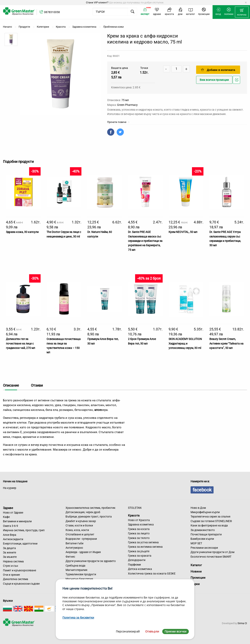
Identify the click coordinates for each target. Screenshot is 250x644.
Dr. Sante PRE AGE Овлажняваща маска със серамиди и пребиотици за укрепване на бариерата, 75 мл (145, 241)
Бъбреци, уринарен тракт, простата (89, 517)
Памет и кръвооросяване (20, 570)
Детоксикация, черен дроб (83, 512)
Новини (196, 572)
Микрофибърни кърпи (205, 512)
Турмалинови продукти (81, 574)
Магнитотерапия (76, 570)
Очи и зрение (11, 575)
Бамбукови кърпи (202, 539)
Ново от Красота (139, 520)
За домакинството (203, 530)
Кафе (6, 517)
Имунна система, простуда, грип (24, 530)
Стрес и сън (10, 566)
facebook (202, 490)
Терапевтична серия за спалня (210, 517)
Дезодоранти (137, 560)
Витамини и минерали (17, 521)
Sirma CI (242, 623)
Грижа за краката (140, 556)
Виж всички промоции (214, 80)
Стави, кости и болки (79, 525)
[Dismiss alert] (246, 3)
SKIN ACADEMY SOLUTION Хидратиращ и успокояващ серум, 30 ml (185, 343)
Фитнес (70, 557)
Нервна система (13, 561)
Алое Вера (10, 535)
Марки (195, 584)
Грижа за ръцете (139, 551)
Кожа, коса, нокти (77, 530)
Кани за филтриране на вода (209, 525)
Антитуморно (74, 548)
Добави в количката (218, 70)
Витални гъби (74, 543)
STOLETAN (135, 508)
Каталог (196, 565)
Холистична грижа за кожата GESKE (152, 574)
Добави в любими (237, 81)
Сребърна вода (75, 566)
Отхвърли (152, 631)
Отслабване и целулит (80, 534)
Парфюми (134, 565)
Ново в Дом (198, 508)
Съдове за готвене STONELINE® (211, 521)
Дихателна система (16, 579)
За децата (9, 548)
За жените (10, 552)
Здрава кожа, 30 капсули (22, 232)
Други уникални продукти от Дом (212, 552)
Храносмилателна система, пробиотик (91, 508)
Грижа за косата (139, 529)
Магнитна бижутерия (79, 579)
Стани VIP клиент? (97, 2)
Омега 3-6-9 (10, 526)
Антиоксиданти (13, 539)
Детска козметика (140, 569)
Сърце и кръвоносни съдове (21, 584)
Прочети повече (118, 122)
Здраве (8, 508)
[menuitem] (242, 12)
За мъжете (10, 557)
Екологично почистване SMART (211, 557)
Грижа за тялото (139, 538)
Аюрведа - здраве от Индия (83, 552)
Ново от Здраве (13, 513)
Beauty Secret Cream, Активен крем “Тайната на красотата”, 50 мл (226, 343)
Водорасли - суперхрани (81, 539)
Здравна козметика (141, 524)
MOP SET (196, 543)
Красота (134, 516)
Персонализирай (128, 631)
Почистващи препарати (206, 534)
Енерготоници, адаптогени (20, 544)
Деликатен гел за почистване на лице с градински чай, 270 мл (21, 343)
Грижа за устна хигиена (143, 542)
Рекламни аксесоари (204, 548)
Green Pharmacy (127, 105)
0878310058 (52, 12)
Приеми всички (176, 631)
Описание (11, 385)
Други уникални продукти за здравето (91, 561)
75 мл (125, 100)
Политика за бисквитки (78, 617)
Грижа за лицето (139, 533)
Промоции (198, 578)
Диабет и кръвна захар (81, 521)
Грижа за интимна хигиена (145, 547)
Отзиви (37, 385)
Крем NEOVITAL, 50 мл (183, 232)
